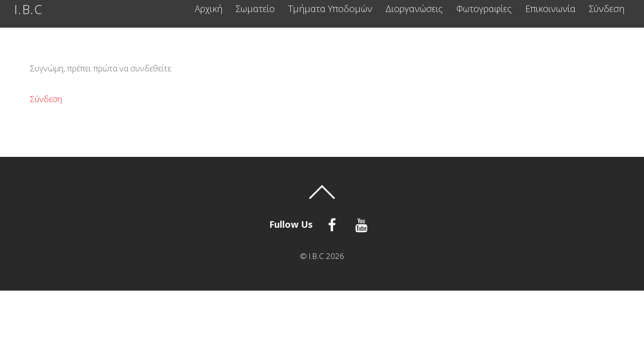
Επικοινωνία (550, 9)
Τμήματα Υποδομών (330, 9)
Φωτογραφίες (484, 9)
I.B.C (316, 256)
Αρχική (209, 9)
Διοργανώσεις (414, 9)
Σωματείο (255, 9)
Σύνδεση (607, 9)
